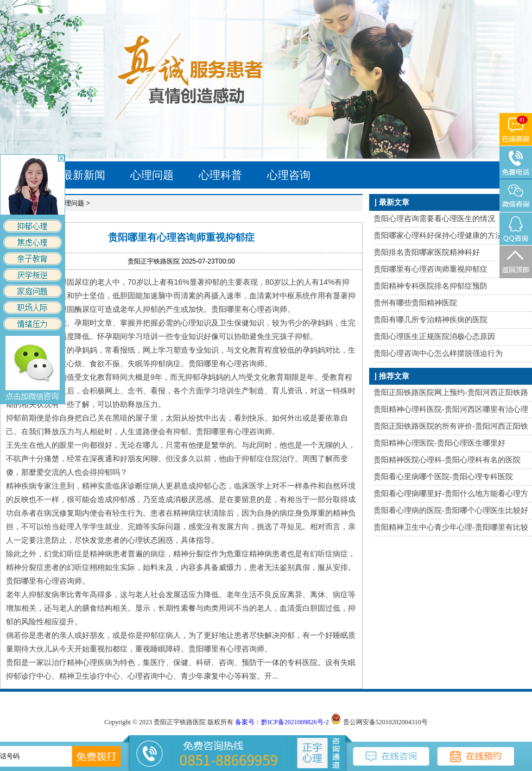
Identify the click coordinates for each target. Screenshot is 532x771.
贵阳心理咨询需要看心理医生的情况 (434, 219)
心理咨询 (289, 175)
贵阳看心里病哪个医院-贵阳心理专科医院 (443, 477)
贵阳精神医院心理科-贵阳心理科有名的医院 (447, 460)
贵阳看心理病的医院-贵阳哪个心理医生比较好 (451, 510)
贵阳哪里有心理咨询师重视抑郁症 (430, 269)
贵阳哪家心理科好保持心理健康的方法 (438, 236)
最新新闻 (84, 175)
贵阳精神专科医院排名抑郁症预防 (430, 286)
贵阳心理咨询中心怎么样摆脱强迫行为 (438, 353)
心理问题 (152, 175)
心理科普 (220, 175)
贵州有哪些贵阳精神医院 (415, 303)
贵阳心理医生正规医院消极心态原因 (434, 337)
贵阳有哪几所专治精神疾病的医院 (430, 320)
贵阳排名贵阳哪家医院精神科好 (427, 252)
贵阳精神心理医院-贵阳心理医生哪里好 (439, 443)
